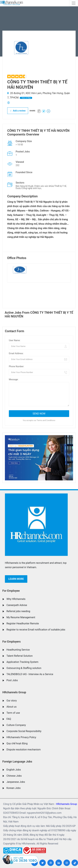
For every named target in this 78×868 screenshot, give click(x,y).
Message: (14, 379)
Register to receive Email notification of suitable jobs (36, 630)
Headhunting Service (18, 650)
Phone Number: (16, 366)
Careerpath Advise (17, 605)
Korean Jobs (13, 788)
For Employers (12, 642)
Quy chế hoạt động (17, 743)
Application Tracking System (22, 662)
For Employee (11, 591)
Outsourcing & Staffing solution (24, 668)
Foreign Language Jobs (17, 761)
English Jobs (14, 770)
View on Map (26, 98)
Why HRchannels (16, 599)
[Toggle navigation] (74, 3)
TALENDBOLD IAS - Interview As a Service (30, 674)
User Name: (15, 340)
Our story (12, 701)
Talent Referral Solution (20, 656)
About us (12, 707)
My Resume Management (21, 617)
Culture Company (16, 725)
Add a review (18, 111)
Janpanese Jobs (16, 782)
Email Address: (16, 353)
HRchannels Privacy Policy (21, 737)
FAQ (9, 719)
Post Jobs (12, 680)
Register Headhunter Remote (23, 623)
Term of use (13, 713)
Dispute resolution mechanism (24, 750)
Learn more (16, 579)
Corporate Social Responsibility (24, 731)
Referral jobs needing (18, 611)
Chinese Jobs (14, 776)
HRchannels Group (14, 692)
